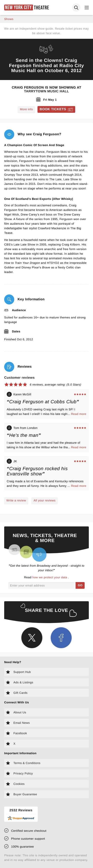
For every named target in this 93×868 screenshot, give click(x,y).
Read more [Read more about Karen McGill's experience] (79, 414)
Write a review (16, 500)
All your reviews (45, 500)
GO (80, 585)
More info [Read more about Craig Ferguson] (26, 109)
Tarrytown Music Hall (47, 91)
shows (9, 19)
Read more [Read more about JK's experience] (79, 486)
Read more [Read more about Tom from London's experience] (79, 447)
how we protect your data (50, 577)
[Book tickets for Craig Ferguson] (56, 109)
